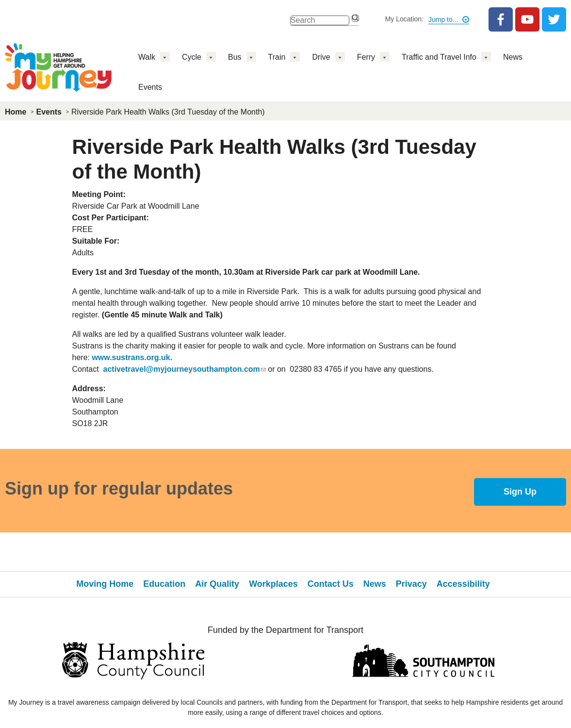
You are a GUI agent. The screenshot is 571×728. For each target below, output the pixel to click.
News (513, 57)
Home (16, 112)
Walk (147, 57)
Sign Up (520, 492)
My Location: (404, 19)
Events (150, 87)
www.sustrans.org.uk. (132, 357)
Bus (235, 57)
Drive (321, 57)
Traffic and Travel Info (439, 57)
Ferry (366, 57)
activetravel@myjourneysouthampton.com (185, 369)
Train (277, 57)
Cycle (192, 57)
